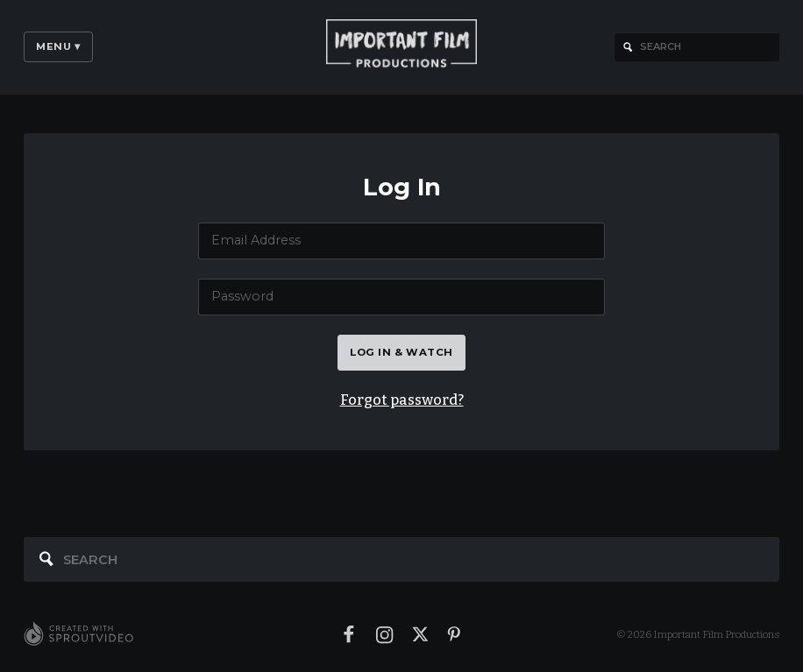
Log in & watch (401, 352)
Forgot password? (402, 400)
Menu (58, 46)
